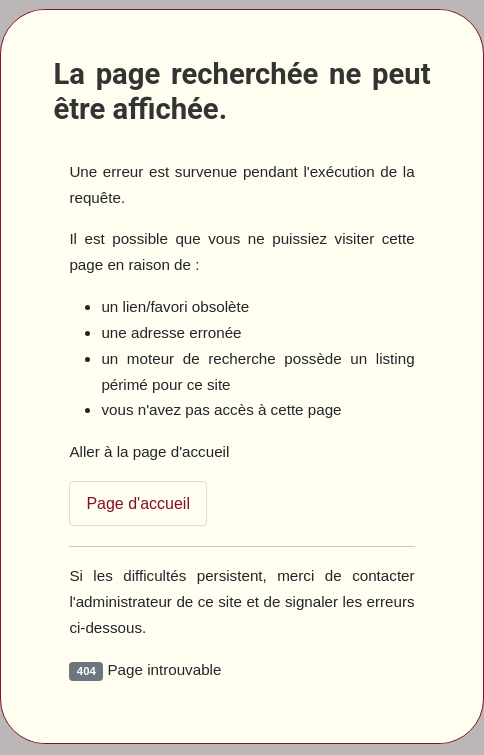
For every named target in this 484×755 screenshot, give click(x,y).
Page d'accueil (138, 503)
